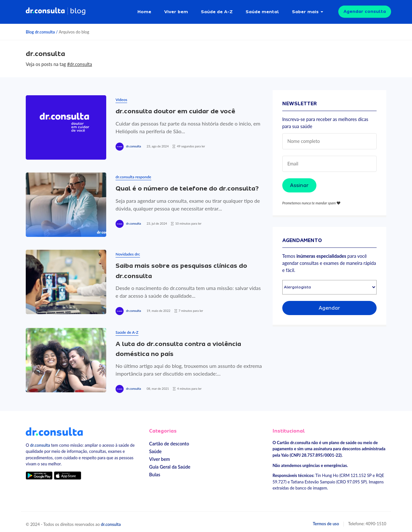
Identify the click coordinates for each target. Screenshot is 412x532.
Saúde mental (262, 10)
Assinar (299, 182)
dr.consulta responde (133, 173)
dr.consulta (134, 143)
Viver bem (176, 10)
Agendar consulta (365, 10)
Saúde (155, 448)
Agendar (329, 304)
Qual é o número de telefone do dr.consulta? (188, 185)
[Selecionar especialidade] (329, 284)
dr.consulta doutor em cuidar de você (175, 108)
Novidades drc (128, 251)
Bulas (154, 471)
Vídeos (121, 96)
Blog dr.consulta (40, 28)
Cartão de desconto (169, 440)
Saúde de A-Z (217, 10)
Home (144, 10)
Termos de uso (326, 520)
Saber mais (305, 10)
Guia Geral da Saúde (170, 463)
